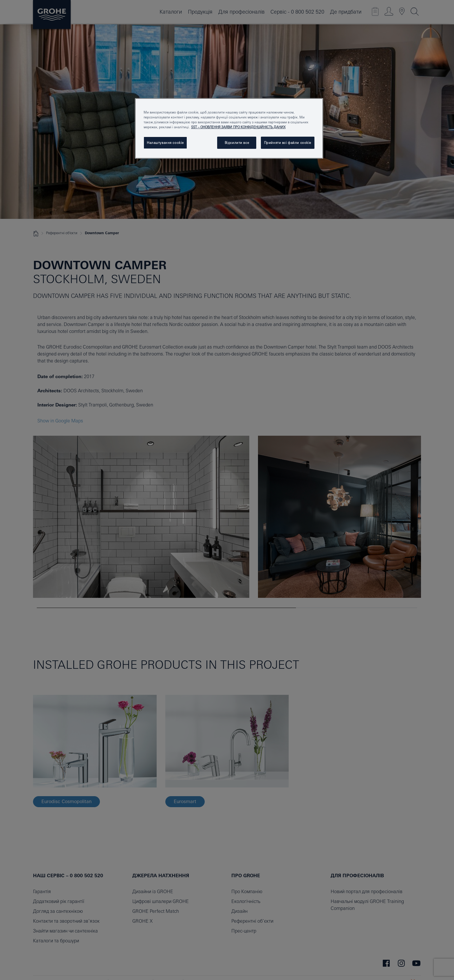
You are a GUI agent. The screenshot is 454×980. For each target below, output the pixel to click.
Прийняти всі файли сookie (288, 143)
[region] (229, 128)
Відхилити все (237, 143)
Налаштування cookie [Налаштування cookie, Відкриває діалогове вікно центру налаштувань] (165, 143)
